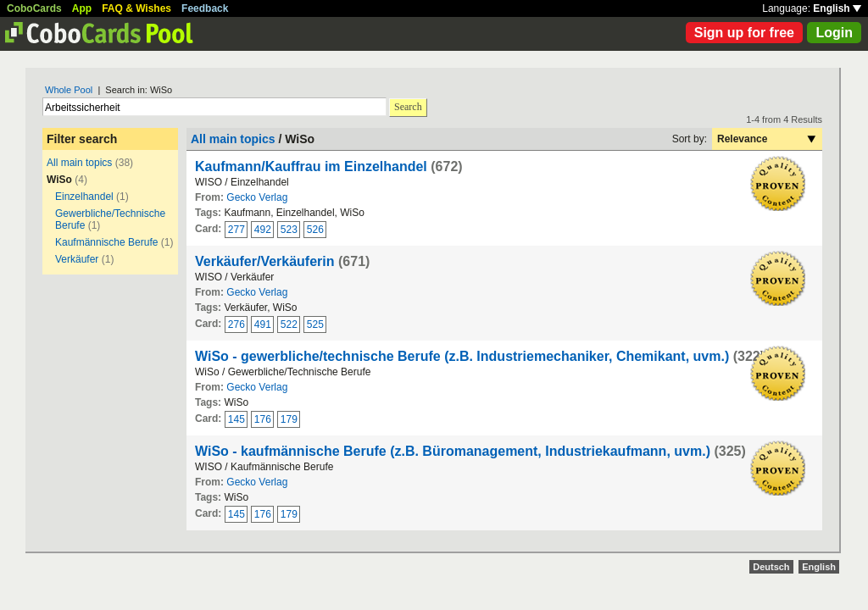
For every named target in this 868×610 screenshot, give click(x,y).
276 (236, 324)
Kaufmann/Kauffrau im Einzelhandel (311, 166)
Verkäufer (77, 259)
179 (289, 419)
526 (315, 230)
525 (315, 324)
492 (263, 230)
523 (289, 230)
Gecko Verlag (257, 197)
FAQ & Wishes (136, 8)
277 (236, 230)
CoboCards (34, 8)
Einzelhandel (84, 197)
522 (289, 324)
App (82, 8)
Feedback (205, 8)
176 (263, 419)
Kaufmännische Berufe (106, 242)
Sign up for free (744, 33)
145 (236, 419)
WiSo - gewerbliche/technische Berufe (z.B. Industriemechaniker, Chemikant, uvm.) (462, 356)
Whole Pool (69, 90)
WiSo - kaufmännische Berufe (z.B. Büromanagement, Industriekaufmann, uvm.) (453, 451)
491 (263, 324)
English (837, 8)
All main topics (79, 163)
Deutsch (771, 567)
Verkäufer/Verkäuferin (265, 261)
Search (408, 107)
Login (834, 33)
